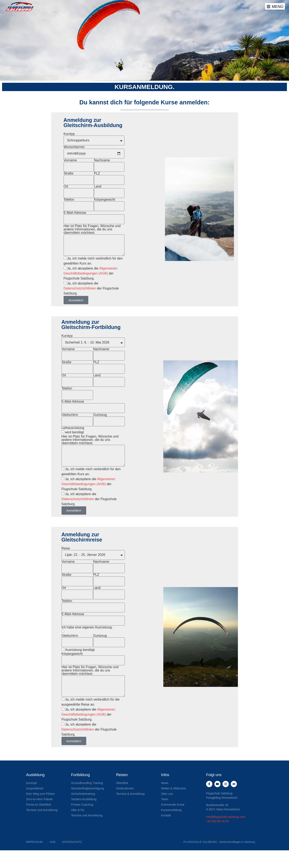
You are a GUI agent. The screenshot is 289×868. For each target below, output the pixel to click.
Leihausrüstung (73, 428)
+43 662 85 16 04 (217, 823)
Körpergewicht (105, 200)
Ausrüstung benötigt (80, 650)
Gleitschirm (70, 415)
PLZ (97, 173)
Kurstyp (69, 134)
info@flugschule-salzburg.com (226, 819)
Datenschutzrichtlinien (80, 288)
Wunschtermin (74, 147)
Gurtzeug (100, 415)
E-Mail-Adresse (75, 213)
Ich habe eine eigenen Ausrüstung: (87, 627)
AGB (52, 844)
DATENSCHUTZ (72, 844)
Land (98, 187)
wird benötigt (74, 432)
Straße (69, 173)
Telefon (69, 200)
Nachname (102, 160)
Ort (66, 187)
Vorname (70, 160)
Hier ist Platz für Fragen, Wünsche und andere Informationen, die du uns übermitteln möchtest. (92, 229)
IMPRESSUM (34, 844)
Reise (66, 548)
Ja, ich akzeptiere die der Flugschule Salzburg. (90, 273)
